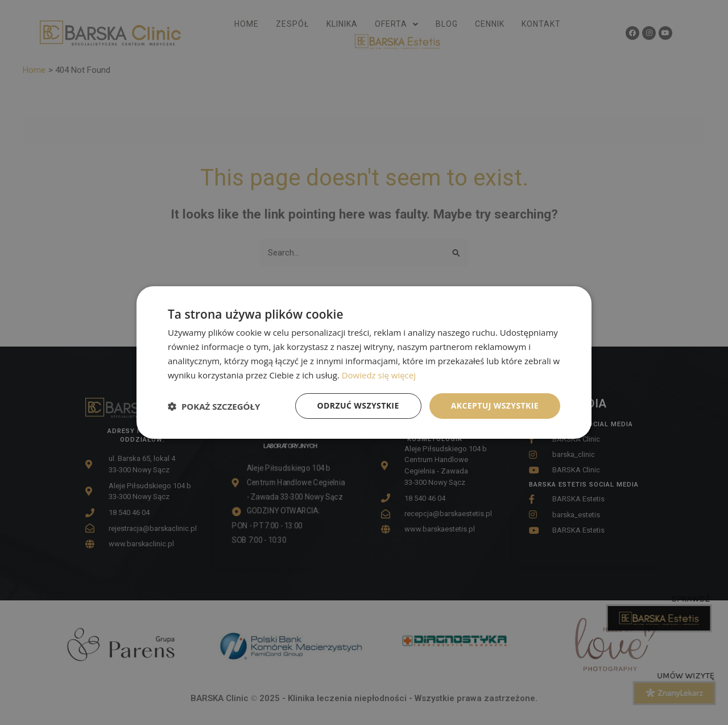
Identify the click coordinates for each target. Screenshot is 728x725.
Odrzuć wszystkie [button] (358, 405)
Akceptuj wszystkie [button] (495, 405)
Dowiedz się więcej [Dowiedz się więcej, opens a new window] (379, 375)
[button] (214, 406)
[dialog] (364, 362)
